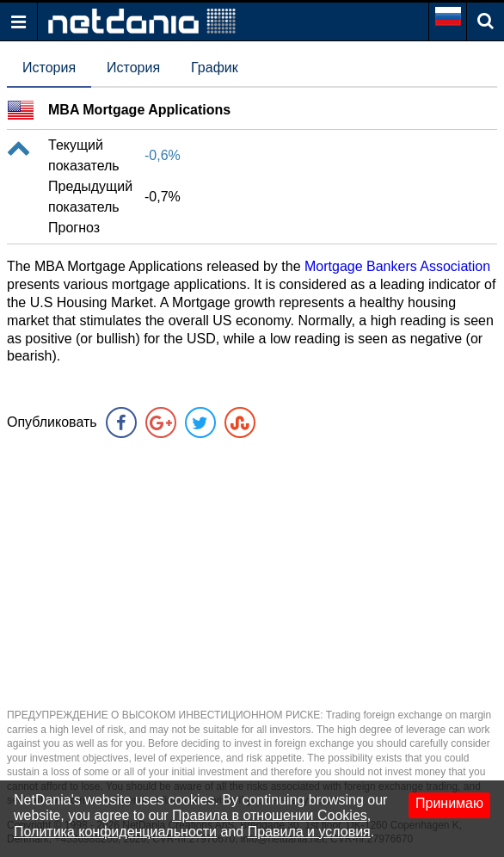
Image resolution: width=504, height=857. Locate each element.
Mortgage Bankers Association (397, 266)
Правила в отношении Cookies (270, 815)
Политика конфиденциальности (115, 832)
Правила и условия (309, 832)
